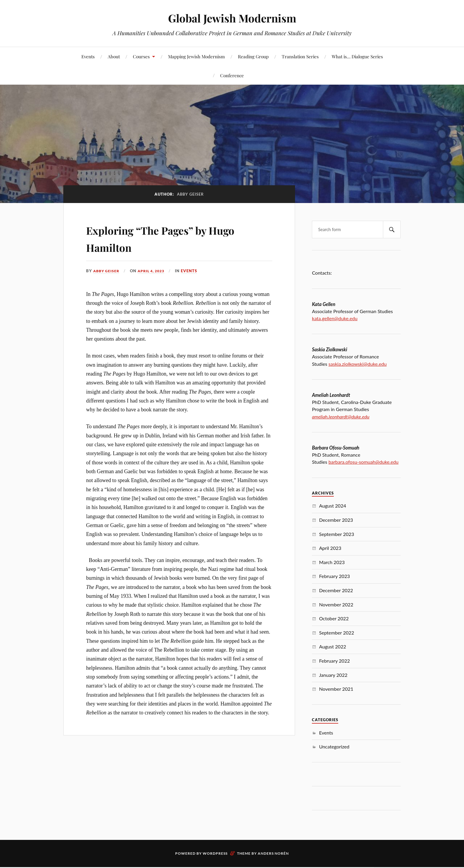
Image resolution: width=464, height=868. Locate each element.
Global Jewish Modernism (232, 18)
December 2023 (336, 520)
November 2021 (336, 689)
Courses (141, 56)
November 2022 (336, 604)
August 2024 (332, 506)
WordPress (215, 853)
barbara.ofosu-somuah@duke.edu (364, 462)
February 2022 (334, 661)
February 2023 (334, 576)
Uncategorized (334, 747)
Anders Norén (273, 853)
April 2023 (330, 548)
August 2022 (332, 646)
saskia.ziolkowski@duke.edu (358, 364)
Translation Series (300, 56)
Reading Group (253, 56)
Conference (232, 75)
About (114, 56)
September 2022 (336, 633)
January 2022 (333, 675)
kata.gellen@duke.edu (335, 318)
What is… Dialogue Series (357, 56)
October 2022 (334, 618)
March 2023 (332, 562)
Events (88, 56)
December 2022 (336, 590)
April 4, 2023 (154, 271)
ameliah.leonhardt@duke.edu (341, 417)
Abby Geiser (107, 271)
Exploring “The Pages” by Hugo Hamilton (162, 238)
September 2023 (336, 534)
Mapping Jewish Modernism (196, 56)
